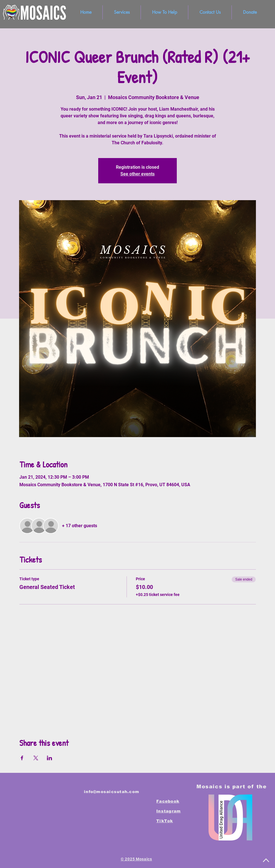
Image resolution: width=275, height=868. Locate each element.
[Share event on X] (36, 758)
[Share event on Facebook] (22, 758)
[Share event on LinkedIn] (50, 758)
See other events (137, 174)
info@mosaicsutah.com (112, 792)
